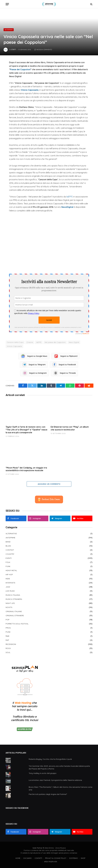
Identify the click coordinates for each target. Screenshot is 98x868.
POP (8, 620)
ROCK (8, 648)
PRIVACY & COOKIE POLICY (56, 858)
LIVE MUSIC (10, 591)
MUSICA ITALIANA (13, 595)
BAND (8, 542)
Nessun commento (43, 50)
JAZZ (8, 587)
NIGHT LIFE (10, 603)
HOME (18, 858)
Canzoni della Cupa (15, 342)
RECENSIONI (11, 644)
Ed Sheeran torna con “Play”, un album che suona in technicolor (70, 428)
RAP (7, 640)
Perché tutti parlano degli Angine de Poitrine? (48, 794)
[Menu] (7, 4)
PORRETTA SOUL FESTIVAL (17, 624)
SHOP (83, 858)
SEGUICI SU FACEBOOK (17, 808)
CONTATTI (38, 858)
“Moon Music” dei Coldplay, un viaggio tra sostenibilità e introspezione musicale (26, 469)
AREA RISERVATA (51, 862)
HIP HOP (9, 575)
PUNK (8, 632)
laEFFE (70, 197)
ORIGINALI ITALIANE (14, 611)
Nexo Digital (74, 342)
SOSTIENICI (73, 858)
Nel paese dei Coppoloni (55, 342)
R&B (7, 636)
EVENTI (9, 558)
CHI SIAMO (27, 858)
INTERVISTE (10, 583)
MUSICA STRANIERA (14, 599)
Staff (14, 50)
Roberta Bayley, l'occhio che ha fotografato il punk (50, 759)
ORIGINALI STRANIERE (15, 616)
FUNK (8, 566)
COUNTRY (10, 554)
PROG (8, 628)
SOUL (8, 652)
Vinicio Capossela (30, 90)
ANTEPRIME (9, 30)
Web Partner (38, 848)
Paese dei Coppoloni (20, 69)
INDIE (8, 579)
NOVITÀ (9, 607)
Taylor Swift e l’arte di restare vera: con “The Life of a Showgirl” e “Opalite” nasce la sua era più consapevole (26, 430)
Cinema (30, 342)
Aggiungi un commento (49, 484)
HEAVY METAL (11, 570)
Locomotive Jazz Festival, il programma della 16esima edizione (55, 780)
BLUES (8, 546)
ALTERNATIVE (11, 534)
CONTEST (10, 550)
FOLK (8, 562)
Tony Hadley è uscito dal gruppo (43, 773)
